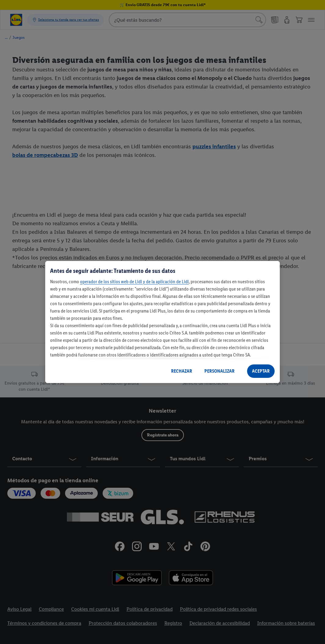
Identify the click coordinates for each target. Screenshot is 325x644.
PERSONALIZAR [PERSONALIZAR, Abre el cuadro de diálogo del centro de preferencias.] (219, 371)
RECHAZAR (182, 371)
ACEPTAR (261, 371)
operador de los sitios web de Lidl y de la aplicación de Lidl (134, 282)
